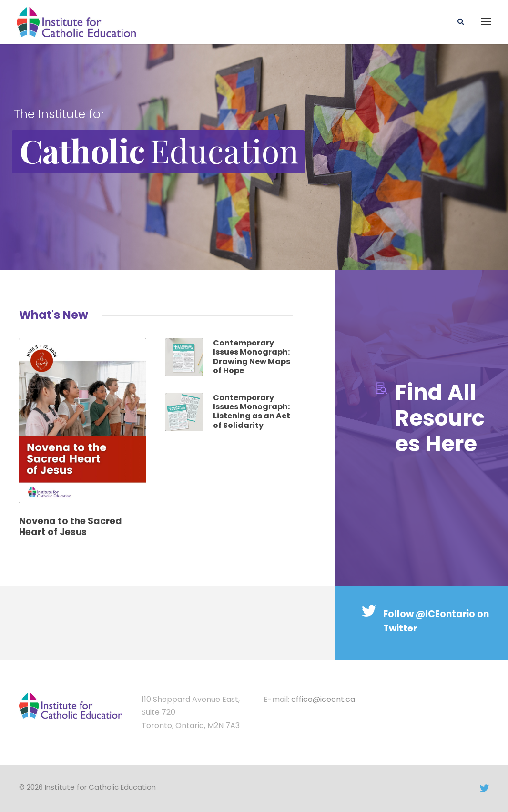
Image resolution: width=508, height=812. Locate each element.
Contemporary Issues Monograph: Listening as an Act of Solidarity (252, 411)
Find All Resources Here (440, 418)
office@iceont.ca (323, 699)
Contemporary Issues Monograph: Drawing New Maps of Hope (252, 357)
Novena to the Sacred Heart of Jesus (71, 527)
